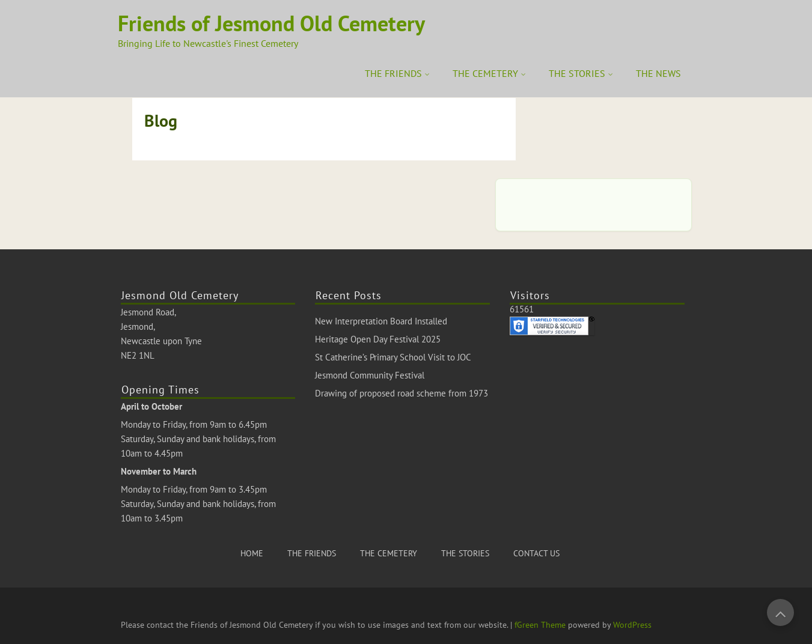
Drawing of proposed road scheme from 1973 (401, 393)
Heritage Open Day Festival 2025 (378, 339)
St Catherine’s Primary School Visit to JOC (393, 357)
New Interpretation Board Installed (381, 321)
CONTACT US (536, 553)
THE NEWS (658, 73)
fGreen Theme (540, 625)
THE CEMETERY (485, 73)
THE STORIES (577, 73)
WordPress (632, 625)
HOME (252, 553)
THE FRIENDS (393, 73)
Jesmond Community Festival (370, 375)
